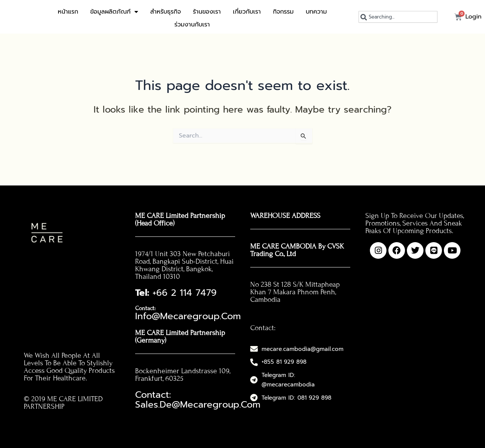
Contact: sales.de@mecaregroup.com (185, 378)
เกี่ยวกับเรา (247, 12)
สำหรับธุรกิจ (166, 12)
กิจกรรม (283, 12)
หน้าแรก (68, 12)
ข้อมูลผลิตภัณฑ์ (114, 12)
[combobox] (398, 17)
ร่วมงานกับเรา (192, 25)
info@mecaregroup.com (193, 304)
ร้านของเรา (207, 12)
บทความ (316, 12)
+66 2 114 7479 (164, 291)
